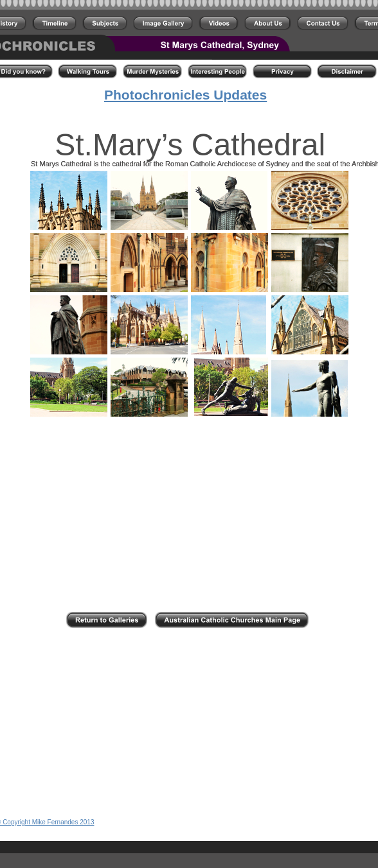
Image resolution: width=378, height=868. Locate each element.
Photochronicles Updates (185, 95)
